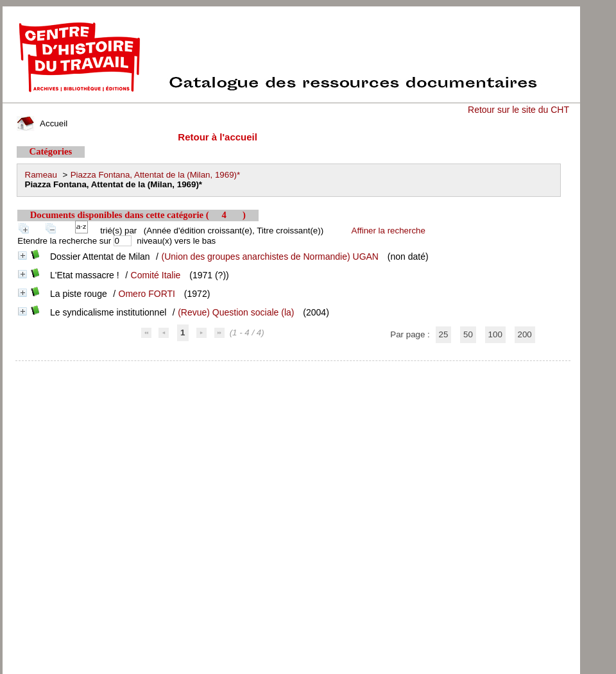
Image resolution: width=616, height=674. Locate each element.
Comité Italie (156, 275)
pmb (293, 369)
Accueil (42, 123)
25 (444, 334)
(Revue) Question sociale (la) (236, 312)
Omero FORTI (147, 294)
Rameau (41, 175)
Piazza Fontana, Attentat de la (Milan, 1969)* (156, 175)
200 (525, 334)
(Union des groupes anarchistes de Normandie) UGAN (270, 257)
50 (468, 334)
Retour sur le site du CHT (518, 110)
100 (495, 334)
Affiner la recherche (389, 231)
